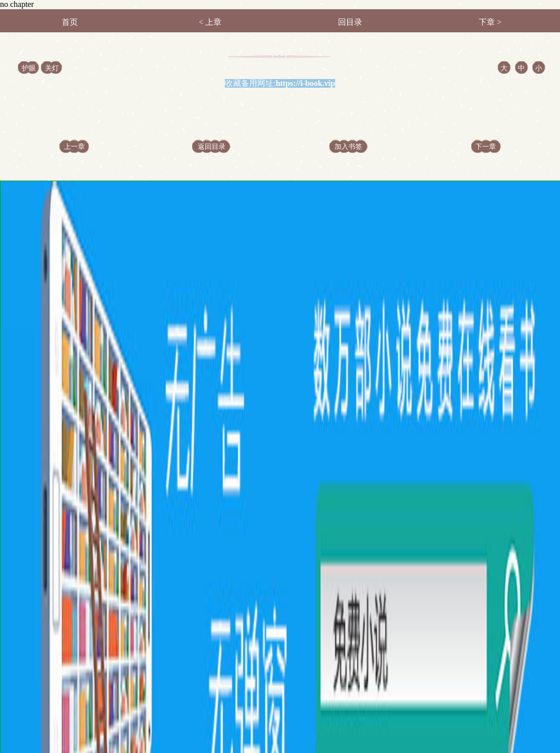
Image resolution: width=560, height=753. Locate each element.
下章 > (490, 22)
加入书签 (348, 147)
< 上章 (210, 22)
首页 (70, 22)
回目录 (350, 22)
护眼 (29, 68)
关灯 (52, 68)
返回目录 (212, 147)
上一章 (74, 147)
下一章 (486, 147)
